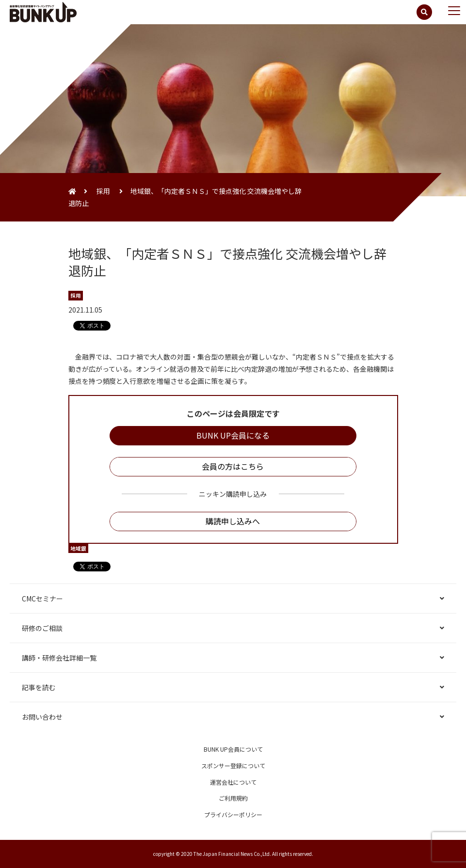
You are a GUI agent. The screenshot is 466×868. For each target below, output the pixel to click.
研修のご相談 (42, 628)
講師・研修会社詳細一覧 (59, 658)
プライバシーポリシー (233, 814)
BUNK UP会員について (233, 749)
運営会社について (233, 782)
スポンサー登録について (233, 765)
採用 (103, 191)
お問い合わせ (42, 717)
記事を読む (39, 687)
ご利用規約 (233, 798)
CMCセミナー (42, 599)
